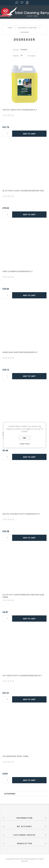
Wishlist (22, 3)
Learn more (25, 444)
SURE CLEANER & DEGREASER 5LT (18, 271)
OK (24, 438)
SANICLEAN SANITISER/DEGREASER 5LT (20, 352)
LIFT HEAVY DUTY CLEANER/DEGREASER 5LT (22, 675)
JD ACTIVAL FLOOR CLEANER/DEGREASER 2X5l (23, 191)
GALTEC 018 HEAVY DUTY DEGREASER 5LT (21, 514)
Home (10, 28)
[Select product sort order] (29, 50)
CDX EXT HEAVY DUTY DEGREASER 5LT (20, 110)
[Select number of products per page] (23, 56)
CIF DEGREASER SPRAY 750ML (16, 756)
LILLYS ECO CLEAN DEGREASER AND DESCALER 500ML (23, 596)
